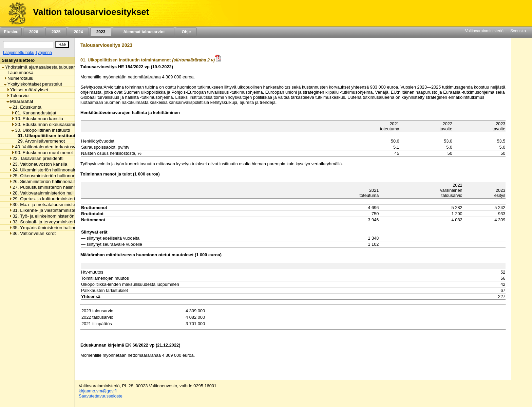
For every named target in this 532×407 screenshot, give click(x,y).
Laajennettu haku (19, 53)
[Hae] (62, 44)
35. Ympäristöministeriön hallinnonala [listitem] (48, 228)
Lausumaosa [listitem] (18, 72)
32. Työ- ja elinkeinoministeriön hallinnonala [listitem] (54, 216)
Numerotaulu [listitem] (18, 78)
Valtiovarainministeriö (484, 31)
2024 (78, 32)
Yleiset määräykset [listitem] (27, 90)
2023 (101, 32)
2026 (34, 32)
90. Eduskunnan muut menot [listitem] (42, 153)
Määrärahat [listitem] (20, 101)
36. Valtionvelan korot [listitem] (32, 233)
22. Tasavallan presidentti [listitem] (36, 158)
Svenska (518, 31)
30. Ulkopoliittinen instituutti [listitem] (41, 130)
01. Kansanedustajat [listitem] (34, 113)
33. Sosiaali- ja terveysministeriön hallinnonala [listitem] (57, 222)
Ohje (186, 32)
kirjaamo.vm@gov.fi (98, 391)
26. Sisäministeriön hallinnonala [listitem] (42, 181)
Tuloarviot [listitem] (18, 96)
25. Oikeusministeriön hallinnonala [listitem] (45, 176)
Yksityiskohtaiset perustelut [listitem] (33, 84)
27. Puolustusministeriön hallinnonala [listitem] (48, 187)
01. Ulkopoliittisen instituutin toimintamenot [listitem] (63, 136)
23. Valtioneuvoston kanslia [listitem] (38, 164)
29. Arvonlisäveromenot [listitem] (39, 141)
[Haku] (28, 45)
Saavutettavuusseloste (101, 396)
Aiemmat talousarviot (144, 32)
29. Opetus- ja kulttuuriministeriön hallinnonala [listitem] (57, 199)
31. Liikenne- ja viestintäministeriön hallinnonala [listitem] (59, 210)
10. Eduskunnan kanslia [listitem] (37, 119)
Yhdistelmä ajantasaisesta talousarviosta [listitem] (44, 67)
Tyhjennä (44, 53)
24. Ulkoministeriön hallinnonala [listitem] (43, 170)
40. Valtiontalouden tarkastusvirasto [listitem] (49, 147)
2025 (56, 32)
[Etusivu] (15, 13)
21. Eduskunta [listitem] (25, 107)
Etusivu (11, 32)
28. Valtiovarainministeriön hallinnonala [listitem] (50, 193)
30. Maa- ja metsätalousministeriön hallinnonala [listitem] (59, 205)
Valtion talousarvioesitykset (91, 12)
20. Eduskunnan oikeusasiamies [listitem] (45, 124)
